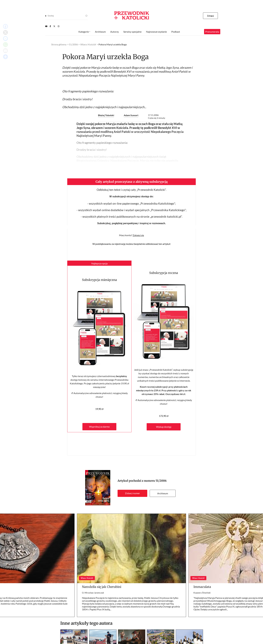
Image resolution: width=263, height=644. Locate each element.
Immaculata (202, 587)
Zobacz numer (132, 493)
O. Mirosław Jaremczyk (93, 593)
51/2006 (161, 481)
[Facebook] (50, 26)
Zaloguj (211, 16)
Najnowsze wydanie (156, 32)
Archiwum (163, 493)
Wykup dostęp (164, 427)
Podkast (176, 32)
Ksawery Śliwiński (202, 593)
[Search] (46, 16)
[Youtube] (46, 26)
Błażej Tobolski (106, 115)
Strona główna (59, 44)
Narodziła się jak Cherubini (102, 587)
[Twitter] (54, 26)
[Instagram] (59, 26)
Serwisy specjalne (132, 32)
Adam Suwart (131, 115)
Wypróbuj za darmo (99, 427)
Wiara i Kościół (88, 44)
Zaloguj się (138, 235)
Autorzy (115, 32)
